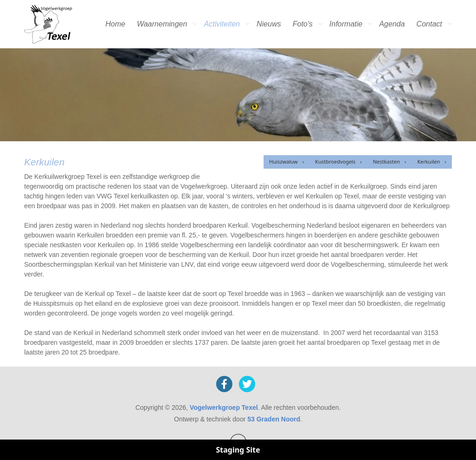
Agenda (392, 24)
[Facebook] (224, 384)
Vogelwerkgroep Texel (224, 407)
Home (116, 24)
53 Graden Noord (274, 419)
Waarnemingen (162, 24)
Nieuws (269, 24)
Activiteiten (222, 24)
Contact (429, 24)
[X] (247, 384)
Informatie (346, 24)
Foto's (302, 24)
